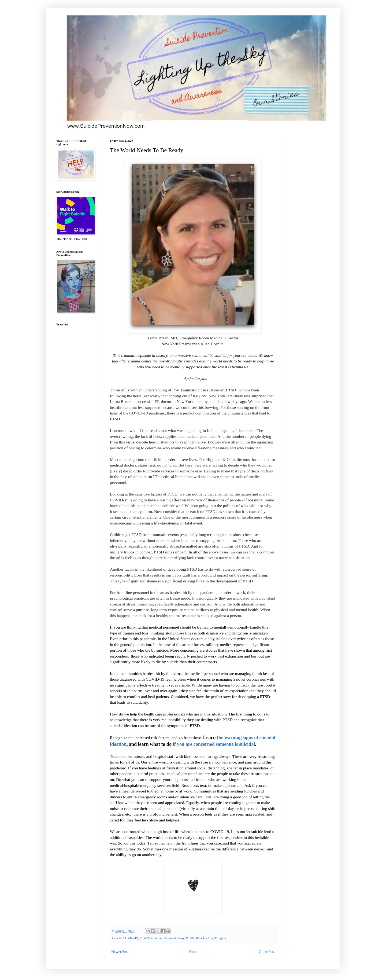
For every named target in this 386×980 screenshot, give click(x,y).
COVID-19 (130, 938)
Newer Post (120, 952)
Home (194, 952)
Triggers (220, 938)
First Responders (151, 938)
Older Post (267, 952)
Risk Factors (204, 938)
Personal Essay (174, 938)
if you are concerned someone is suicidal (214, 744)
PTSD (190, 938)
